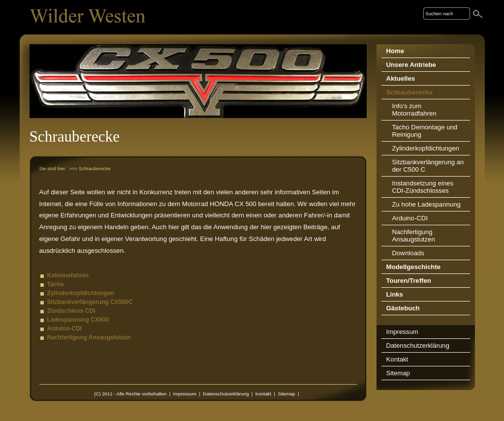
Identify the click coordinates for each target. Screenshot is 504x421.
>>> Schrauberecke (90, 168)
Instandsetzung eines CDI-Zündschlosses (423, 187)
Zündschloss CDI (71, 311)
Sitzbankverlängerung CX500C (90, 302)
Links (395, 294)
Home (395, 51)
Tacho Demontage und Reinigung (425, 131)
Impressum (185, 394)
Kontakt (264, 394)
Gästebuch (403, 308)
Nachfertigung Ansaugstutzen (89, 337)
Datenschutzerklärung (226, 394)
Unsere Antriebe (411, 65)
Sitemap (286, 394)
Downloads (408, 253)
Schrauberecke (410, 92)
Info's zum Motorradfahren (414, 110)
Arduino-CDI (65, 329)
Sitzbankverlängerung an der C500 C (428, 166)
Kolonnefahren (68, 275)
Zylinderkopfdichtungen (81, 293)
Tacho (56, 284)
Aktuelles (401, 78)
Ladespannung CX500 (78, 320)
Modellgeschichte (414, 267)
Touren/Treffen (409, 281)
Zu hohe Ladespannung (426, 204)
